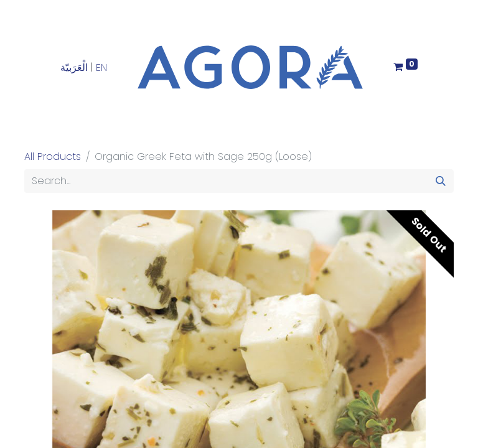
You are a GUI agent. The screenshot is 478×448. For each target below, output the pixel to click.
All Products (53, 156)
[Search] (441, 181)
